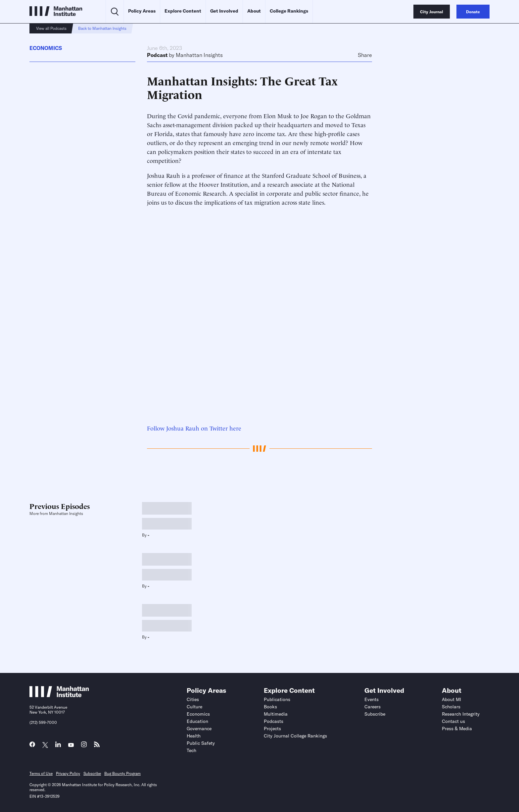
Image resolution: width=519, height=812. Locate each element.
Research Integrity (461, 714)
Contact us (453, 721)
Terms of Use (41, 773)
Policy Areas (142, 11)
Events (372, 699)
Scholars (451, 707)
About (254, 11)
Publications (277, 699)
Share (365, 55)
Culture (194, 707)
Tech (191, 750)
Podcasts (274, 721)
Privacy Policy (68, 773)
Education (197, 721)
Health (194, 736)
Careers (373, 707)
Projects (272, 729)
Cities (193, 699)
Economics (46, 48)
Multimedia (276, 714)
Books (270, 707)
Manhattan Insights (199, 55)
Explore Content (183, 11)
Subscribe (375, 714)
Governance (199, 729)
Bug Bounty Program (122, 773)
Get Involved (224, 11)
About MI (451, 699)
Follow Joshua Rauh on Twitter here (194, 428)
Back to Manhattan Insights (102, 28)
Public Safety (201, 743)
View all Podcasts (51, 28)
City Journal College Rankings (295, 736)
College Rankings (289, 11)
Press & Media (457, 729)
